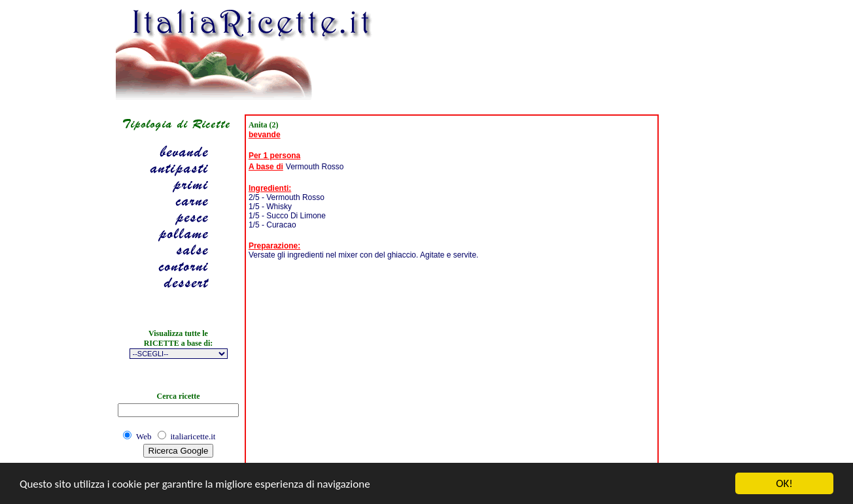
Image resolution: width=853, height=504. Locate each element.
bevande (265, 135)
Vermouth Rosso (315, 167)
